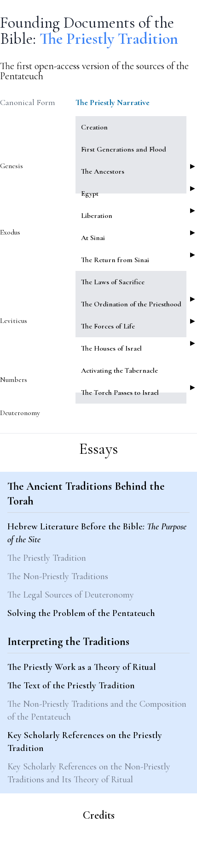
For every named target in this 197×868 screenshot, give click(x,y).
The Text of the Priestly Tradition (71, 686)
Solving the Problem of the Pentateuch (81, 613)
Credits (99, 815)
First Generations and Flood (124, 149)
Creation (94, 127)
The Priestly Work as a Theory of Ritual (82, 667)
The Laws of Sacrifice (113, 282)
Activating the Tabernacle (119, 370)
